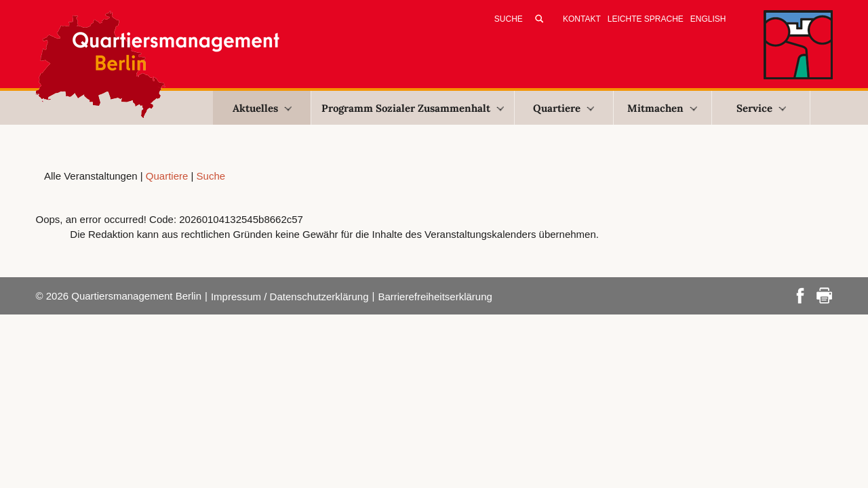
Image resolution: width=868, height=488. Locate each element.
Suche (211, 176)
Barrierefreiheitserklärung (435, 297)
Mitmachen (662, 108)
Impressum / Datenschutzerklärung (290, 297)
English (708, 19)
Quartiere (564, 108)
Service (761, 108)
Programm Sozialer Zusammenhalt (413, 108)
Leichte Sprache (646, 19)
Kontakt (582, 19)
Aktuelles (262, 108)
